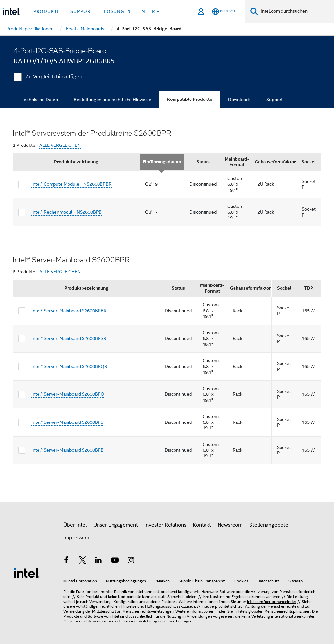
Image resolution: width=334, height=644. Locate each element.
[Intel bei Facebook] (66, 561)
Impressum (76, 538)
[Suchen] (254, 11)
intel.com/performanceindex (272, 601)
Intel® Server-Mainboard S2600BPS (67, 422)
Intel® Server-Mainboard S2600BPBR (69, 311)
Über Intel (75, 525)
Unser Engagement (116, 525)
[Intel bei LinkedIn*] (99, 561)
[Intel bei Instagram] (131, 561)
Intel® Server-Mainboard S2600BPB (68, 450)
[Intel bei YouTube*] (115, 561)
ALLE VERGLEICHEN (60, 145)
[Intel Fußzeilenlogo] (27, 573)
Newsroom (230, 525)
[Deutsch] (223, 12)
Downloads (239, 100)
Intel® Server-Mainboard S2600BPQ (68, 394)
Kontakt (202, 525)
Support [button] (82, 11)
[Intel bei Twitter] (83, 561)
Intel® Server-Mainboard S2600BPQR (69, 366)
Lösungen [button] (117, 11)
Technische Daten (40, 100)
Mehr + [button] (150, 11)
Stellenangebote (269, 525)
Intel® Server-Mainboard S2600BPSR (69, 338)
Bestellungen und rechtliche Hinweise (113, 100)
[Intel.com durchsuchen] (296, 11)
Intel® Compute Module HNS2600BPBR (71, 184)
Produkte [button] (47, 11)
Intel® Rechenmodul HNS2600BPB (67, 212)
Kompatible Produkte (190, 99)
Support (275, 100)
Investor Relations (165, 525)
